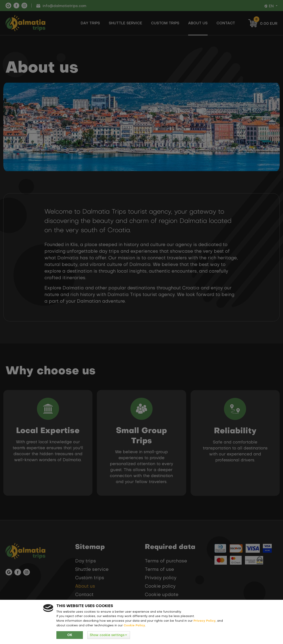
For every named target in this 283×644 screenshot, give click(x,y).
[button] (109, 635)
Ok (70, 635)
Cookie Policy (134, 625)
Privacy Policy (205, 621)
